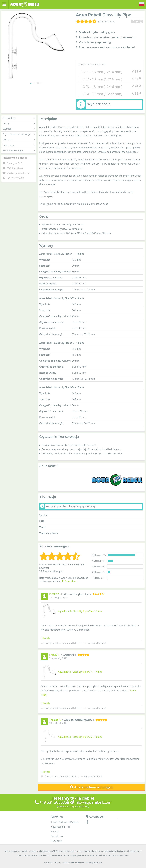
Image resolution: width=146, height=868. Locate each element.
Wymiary (19, 129)
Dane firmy (57, 836)
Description (19, 118)
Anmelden (69, 581)
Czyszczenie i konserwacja (19, 134)
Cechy (19, 123)
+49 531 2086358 (15, 178)
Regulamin (57, 841)
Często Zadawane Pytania (65, 822)
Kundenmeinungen (19, 150)
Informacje (19, 145)
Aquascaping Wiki (60, 827)
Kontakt (55, 831)
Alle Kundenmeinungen (91, 787)
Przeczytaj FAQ (14, 163)
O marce (19, 140)
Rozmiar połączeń (91, 64)
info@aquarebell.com (18, 173)
